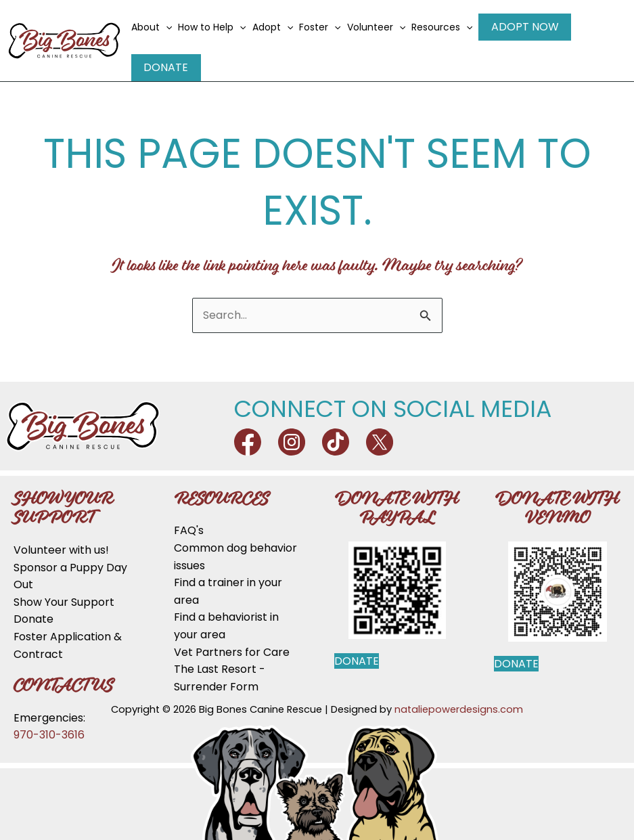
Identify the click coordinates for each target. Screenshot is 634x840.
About (158, 34)
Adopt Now (526, 34)
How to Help (219, 34)
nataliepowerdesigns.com (459, 695)
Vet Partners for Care (232, 638)
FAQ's (189, 517)
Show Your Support (64, 588)
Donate (602, 34)
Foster (326, 34)
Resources (449, 34)
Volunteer (382, 34)
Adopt (279, 34)
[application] (173, 34)
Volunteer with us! (61, 536)
